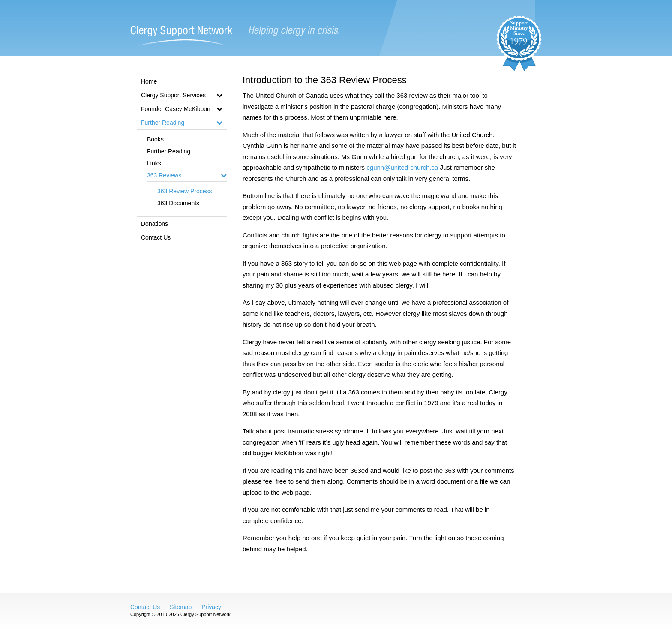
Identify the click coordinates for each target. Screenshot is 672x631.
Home (149, 81)
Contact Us (156, 237)
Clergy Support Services (182, 95)
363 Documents (178, 203)
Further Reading (182, 123)
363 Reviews (187, 175)
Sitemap (181, 607)
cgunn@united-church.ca (402, 167)
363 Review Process (185, 191)
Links (154, 163)
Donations (154, 224)
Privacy (211, 607)
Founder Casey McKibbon (182, 109)
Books (155, 139)
